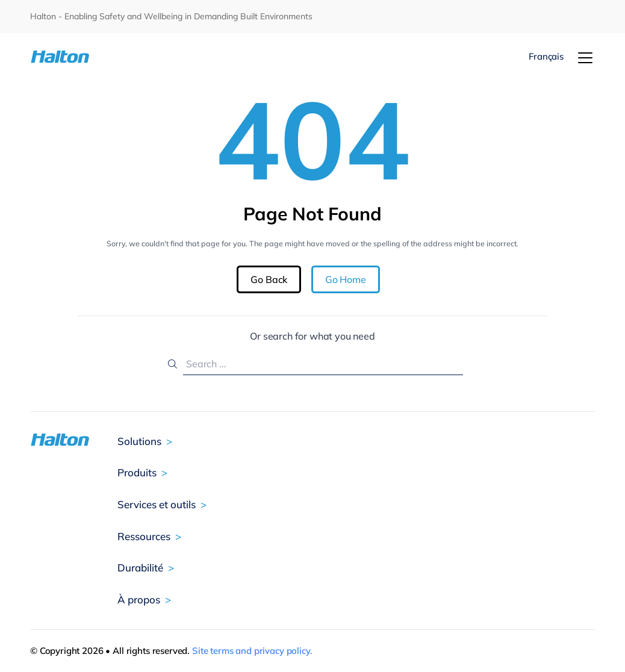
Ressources (144, 536)
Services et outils (157, 504)
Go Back (269, 279)
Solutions (139, 441)
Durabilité (140, 568)
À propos (139, 599)
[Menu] (585, 58)
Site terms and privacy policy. (252, 651)
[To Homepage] (77, 57)
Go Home (346, 279)
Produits (137, 472)
